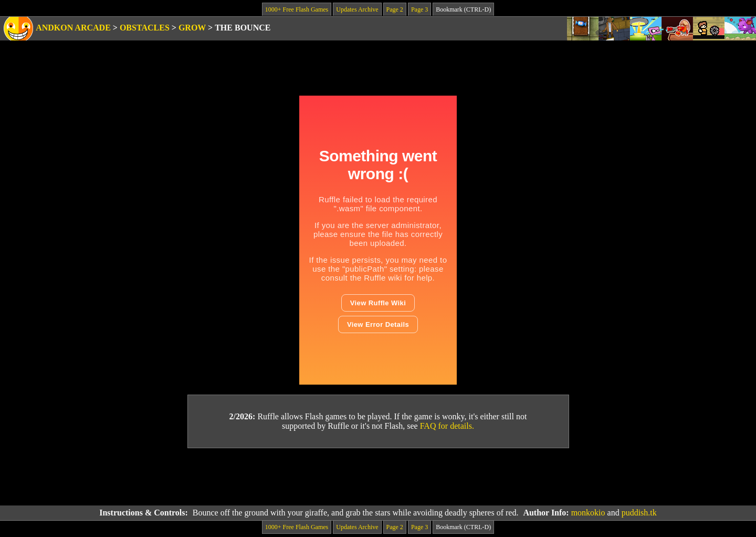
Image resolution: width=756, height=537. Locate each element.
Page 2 (395, 9)
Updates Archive (357, 9)
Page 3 (419, 9)
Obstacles (145, 28)
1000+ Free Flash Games (297, 9)
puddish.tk (639, 513)
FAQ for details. (447, 426)
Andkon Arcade (73, 28)
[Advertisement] (378, 477)
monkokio (588, 513)
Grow (192, 28)
